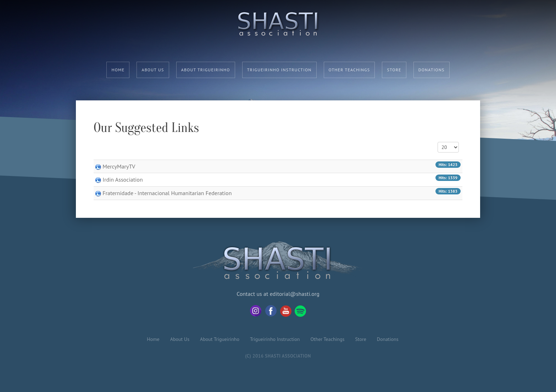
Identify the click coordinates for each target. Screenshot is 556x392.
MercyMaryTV (119, 166)
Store (394, 70)
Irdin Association (123, 180)
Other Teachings (349, 70)
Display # (438, 142)
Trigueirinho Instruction (279, 70)
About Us (153, 70)
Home (118, 70)
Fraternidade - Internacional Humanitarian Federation (167, 193)
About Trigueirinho (206, 70)
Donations (432, 70)
